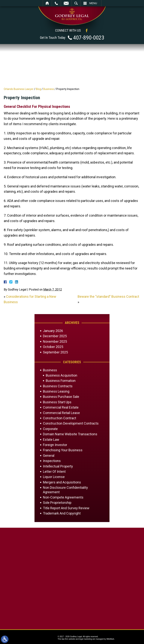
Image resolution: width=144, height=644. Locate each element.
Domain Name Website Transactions (70, 434)
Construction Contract (60, 418)
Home (47, 3)
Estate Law (51, 440)
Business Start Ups (57, 402)
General (49, 456)
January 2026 (53, 331)
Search (76, 3)
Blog (38, 89)
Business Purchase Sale (61, 397)
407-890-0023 (89, 38)
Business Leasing (56, 391)
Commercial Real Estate (61, 407)
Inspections (52, 461)
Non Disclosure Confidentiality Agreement (65, 490)
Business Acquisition (61, 375)
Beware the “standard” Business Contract (108, 296)
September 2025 (55, 352)
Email (66, 3)
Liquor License (54, 477)
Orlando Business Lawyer (19, 89)
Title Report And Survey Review (66, 508)
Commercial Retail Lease (61, 413)
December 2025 (55, 336)
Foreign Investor (55, 445)
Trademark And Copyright (62, 513)
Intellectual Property (58, 466)
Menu (93, 3)
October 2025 (53, 347)
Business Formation (61, 381)
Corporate (50, 429)
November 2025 (55, 341)
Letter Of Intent (54, 472)
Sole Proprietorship (57, 503)
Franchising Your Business (63, 450)
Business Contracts (58, 386)
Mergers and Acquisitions (62, 482)
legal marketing (86, 639)
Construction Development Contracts (71, 423)
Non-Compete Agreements (63, 497)
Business (49, 89)
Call (56, 3)
